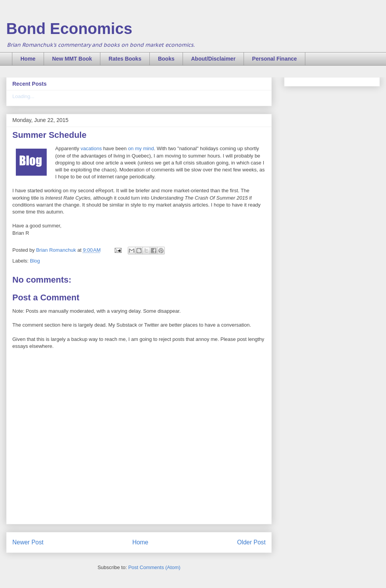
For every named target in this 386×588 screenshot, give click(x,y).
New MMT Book (72, 59)
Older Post (251, 542)
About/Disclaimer (213, 59)
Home (28, 59)
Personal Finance (274, 59)
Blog (35, 261)
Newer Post (28, 542)
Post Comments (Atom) (154, 567)
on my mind (141, 148)
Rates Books (125, 59)
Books (166, 59)
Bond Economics (69, 29)
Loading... (23, 96)
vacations (91, 148)
